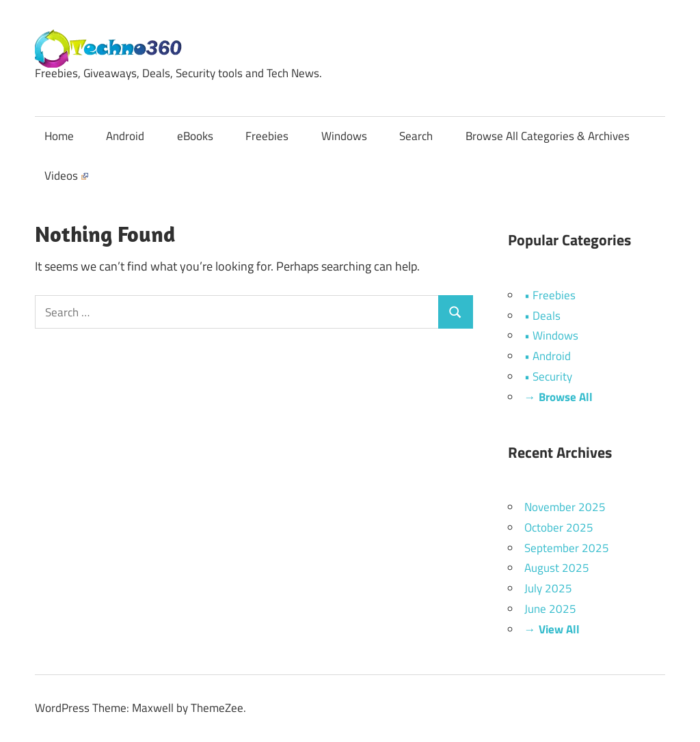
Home (59, 136)
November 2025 (565, 507)
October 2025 (559, 527)
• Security (548, 376)
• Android (548, 356)
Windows (344, 136)
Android (125, 136)
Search (416, 136)
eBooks (195, 136)
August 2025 (557, 568)
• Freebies (550, 295)
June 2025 (550, 609)
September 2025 (567, 548)
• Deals (542, 316)
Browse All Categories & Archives (548, 136)
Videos (66, 176)
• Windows (551, 335)
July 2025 (548, 588)
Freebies (267, 136)
